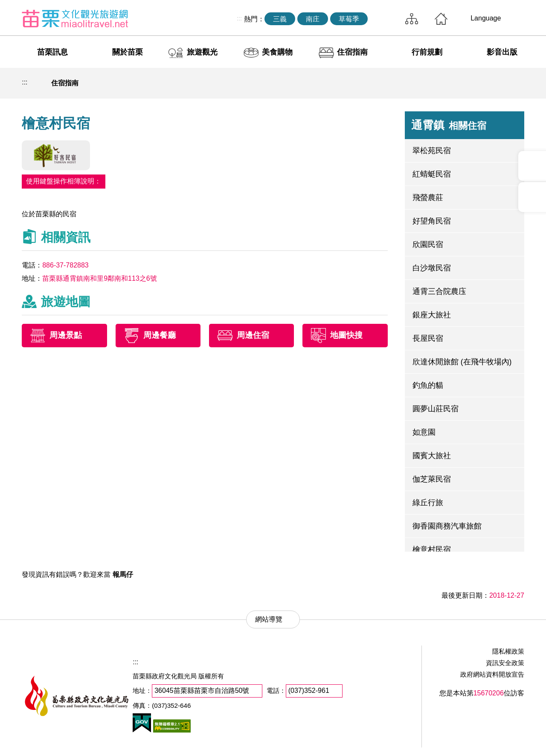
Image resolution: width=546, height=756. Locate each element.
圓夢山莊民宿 (436, 409)
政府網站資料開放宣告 (492, 674)
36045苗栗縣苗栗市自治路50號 (202, 691)
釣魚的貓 (428, 385)
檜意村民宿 (432, 550)
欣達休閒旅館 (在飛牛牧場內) (462, 362)
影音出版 (502, 52)
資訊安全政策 (505, 663)
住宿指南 (352, 52)
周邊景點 (66, 336)
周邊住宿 (253, 336)
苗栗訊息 (52, 52)
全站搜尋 (384, 19)
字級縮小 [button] (495, 83)
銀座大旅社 (432, 315)
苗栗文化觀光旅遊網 (75, 18)
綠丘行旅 (428, 503)
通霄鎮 (449, 125)
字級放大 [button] (515, 83)
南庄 (313, 19)
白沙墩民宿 (432, 268)
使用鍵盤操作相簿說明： (64, 181)
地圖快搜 (346, 336)
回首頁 (441, 19)
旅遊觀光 (202, 52)
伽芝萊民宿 (432, 479)
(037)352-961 (309, 691)
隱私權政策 (508, 651)
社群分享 (476, 83)
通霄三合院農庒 (439, 291)
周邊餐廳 (160, 336)
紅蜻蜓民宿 (432, 174)
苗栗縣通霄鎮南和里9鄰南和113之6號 (100, 278)
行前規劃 (427, 52)
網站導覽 (412, 19)
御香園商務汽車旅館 (447, 526)
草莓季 (349, 19)
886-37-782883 (65, 265)
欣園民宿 (428, 244)
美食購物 (277, 52)
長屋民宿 (428, 338)
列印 (456, 83)
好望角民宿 (432, 221)
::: (239, 18)
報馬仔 (123, 574)
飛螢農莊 (428, 198)
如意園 (424, 432)
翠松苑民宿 (432, 151)
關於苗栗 (128, 52)
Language (486, 18)
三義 (280, 19)
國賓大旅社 (432, 456)
